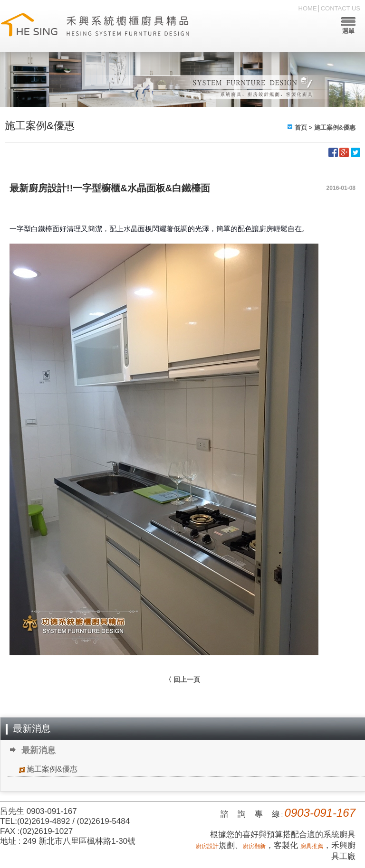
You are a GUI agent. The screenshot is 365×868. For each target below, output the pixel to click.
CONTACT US (341, 8)
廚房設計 (207, 846)
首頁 (301, 127)
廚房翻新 (254, 846)
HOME (308, 8)
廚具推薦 (312, 846)
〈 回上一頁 (182, 679)
